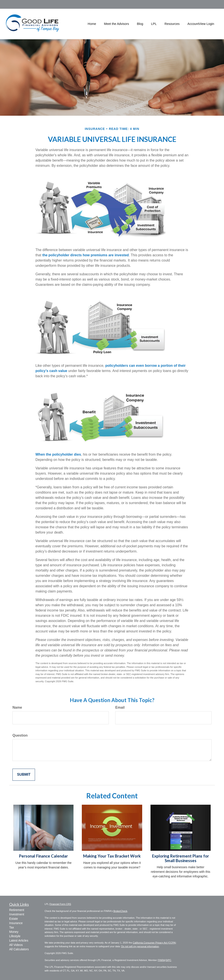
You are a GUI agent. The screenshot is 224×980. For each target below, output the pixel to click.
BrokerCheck (120, 911)
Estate (14, 919)
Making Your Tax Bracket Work (112, 856)
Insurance (16, 923)
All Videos (16, 945)
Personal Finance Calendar (43, 856)
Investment (17, 914)
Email (120, 707)
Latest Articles (19, 940)
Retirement (17, 910)
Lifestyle (15, 936)
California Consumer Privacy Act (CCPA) (154, 943)
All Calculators (19, 949)
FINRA (161, 960)
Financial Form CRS (60, 904)
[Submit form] (24, 775)
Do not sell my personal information (140, 946)
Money (14, 932)
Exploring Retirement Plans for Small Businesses (180, 858)
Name (17, 707)
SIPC (168, 960)
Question (20, 735)
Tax (12, 927)
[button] (116, 24)
